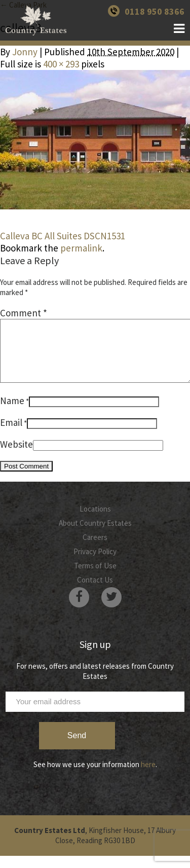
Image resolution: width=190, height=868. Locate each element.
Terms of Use (95, 578)
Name (12, 413)
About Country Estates (95, 535)
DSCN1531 (104, 236)
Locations (95, 521)
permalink (81, 248)
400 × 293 (61, 64)
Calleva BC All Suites (41, 236)
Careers (95, 549)
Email (11, 435)
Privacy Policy (95, 564)
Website (16, 456)
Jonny (25, 52)
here (148, 776)
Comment (24, 313)
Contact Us (95, 592)
